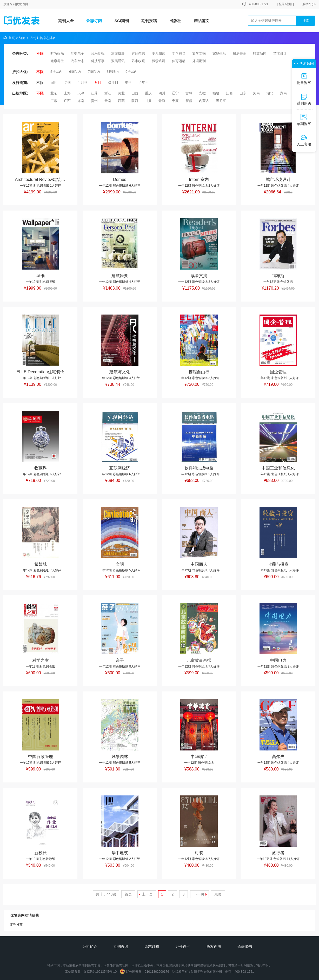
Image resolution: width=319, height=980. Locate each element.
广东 (54, 101)
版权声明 (214, 946)
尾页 (218, 894)
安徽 (202, 93)
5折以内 (56, 72)
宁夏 (175, 101)
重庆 (148, 93)
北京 (54, 93)
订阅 (22, 38)
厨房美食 (240, 53)
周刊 (54, 83)
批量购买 (304, 79)
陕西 (135, 101)
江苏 (94, 93)
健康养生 (57, 61)
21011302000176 (157, 972)
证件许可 (183, 946)
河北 (121, 93)
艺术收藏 (138, 61)
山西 (135, 93)
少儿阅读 (158, 53)
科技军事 (98, 61)
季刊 (128, 83)
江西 (229, 93)
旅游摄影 (118, 53)
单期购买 (304, 120)
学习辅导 (179, 53)
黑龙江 (221, 101)
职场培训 (158, 61)
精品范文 (202, 21)
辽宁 (175, 93)
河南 (256, 93)
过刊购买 (304, 99)
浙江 (108, 93)
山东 (243, 93)
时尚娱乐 (57, 53)
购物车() (309, 4)
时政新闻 (260, 53)
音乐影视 (98, 53)
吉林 (189, 93)
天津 (81, 93)
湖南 (283, 93)
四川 (162, 93)
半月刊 (82, 83)
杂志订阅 (94, 21)
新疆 (189, 101)
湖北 (270, 93)
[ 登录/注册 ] (285, 4)
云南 (108, 101)
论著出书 (245, 946)
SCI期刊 (122, 21)
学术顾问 (303, 63)
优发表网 (22, 4)
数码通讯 (118, 61)
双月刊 (113, 83)
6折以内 (75, 72)
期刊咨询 (121, 946)
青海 (162, 101)
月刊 (98, 83)
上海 (67, 93)
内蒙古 (204, 101)
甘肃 (148, 101)
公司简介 (90, 946)
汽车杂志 (77, 61)
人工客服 (304, 140)
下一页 (199, 894)
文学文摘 (199, 53)
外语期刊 (199, 61)
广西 (67, 101)
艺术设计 (280, 53)
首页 (12, 38)
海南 (81, 101)
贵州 (94, 101)
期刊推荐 (16, 925)
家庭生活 (219, 53)
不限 (40, 54)
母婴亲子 (77, 53)
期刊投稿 (149, 21)
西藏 (121, 101)
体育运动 (179, 61)
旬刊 (67, 83)
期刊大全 (66, 21)
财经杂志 (138, 53)
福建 (216, 93)
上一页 (147, 894)
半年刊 (143, 83)
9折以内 (131, 72)
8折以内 (113, 72)
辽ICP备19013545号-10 (100, 972)
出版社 (175, 21)
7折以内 (94, 72)
